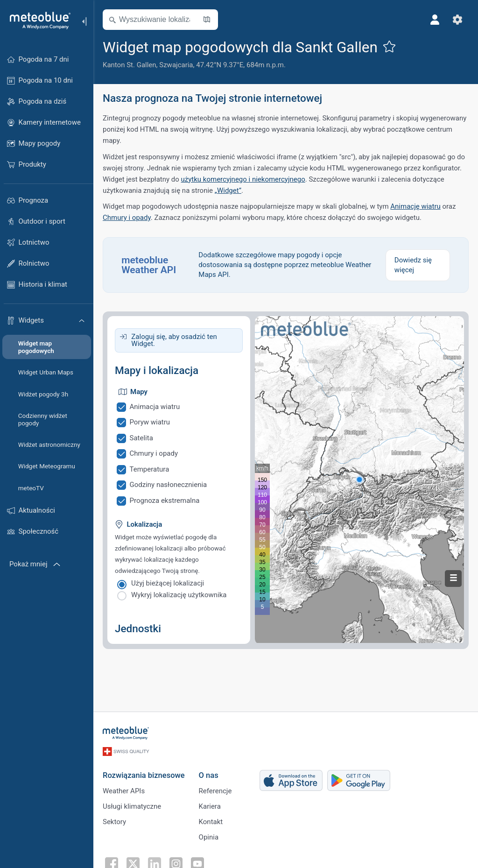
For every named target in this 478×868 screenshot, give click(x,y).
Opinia (209, 837)
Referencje (215, 791)
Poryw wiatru (150, 422)
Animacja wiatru (155, 407)
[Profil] (435, 20)
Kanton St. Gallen (130, 65)
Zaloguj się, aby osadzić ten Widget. (174, 340)
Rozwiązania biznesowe (144, 775)
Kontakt (211, 822)
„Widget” (228, 191)
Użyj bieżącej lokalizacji (168, 583)
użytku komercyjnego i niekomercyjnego (243, 179)
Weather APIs (124, 791)
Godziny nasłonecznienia (169, 485)
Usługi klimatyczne (132, 806)
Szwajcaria (176, 65)
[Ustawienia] (457, 20)
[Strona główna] (37, 21)
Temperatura (150, 469)
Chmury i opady (127, 218)
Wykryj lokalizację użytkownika (179, 595)
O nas (209, 775)
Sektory (114, 822)
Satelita (141, 438)
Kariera (210, 806)
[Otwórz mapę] (207, 20)
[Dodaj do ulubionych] (389, 46)
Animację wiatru (415, 206)
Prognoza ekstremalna (165, 501)
